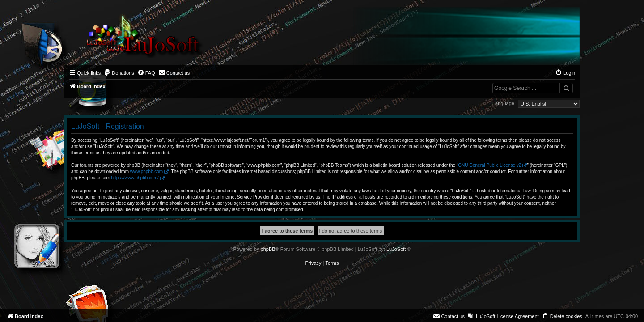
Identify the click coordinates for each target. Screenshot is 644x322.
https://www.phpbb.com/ (135, 178)
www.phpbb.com (146, 172)
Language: (504, 103)
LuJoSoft (396, 249)
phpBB (268, 249)
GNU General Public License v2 (489, 165)
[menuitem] (119, 73)
